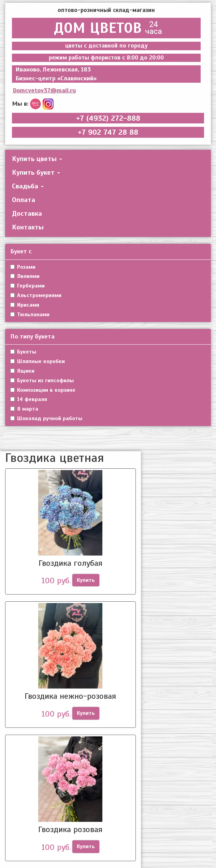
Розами (23, 267)
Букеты (23, 352)
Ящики (22, 371)
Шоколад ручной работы (46, 418)
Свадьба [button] (28, 186)
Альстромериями (36, 295)
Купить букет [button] (36, 172)
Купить (86, 580)
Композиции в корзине (43, 390)
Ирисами (25, 305)
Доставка (27, 213)
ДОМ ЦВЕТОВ (106, 28)
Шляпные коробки (38, 361)
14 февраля (29, 399)
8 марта (24, 409)
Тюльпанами (30, 315)
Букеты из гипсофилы (42, 380)
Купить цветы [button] (37, 159)
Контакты (28, 227)
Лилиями (25, 276)
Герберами (27, 286)
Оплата (24, 200)
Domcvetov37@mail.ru (44, 90)
